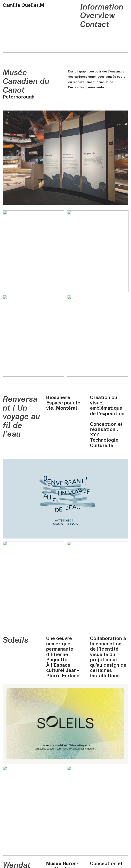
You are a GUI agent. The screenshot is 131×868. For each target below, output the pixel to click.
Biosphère (58, 397)
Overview (97, 16)
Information (102, 7)
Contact (95, 24)
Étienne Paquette (57, 657)
